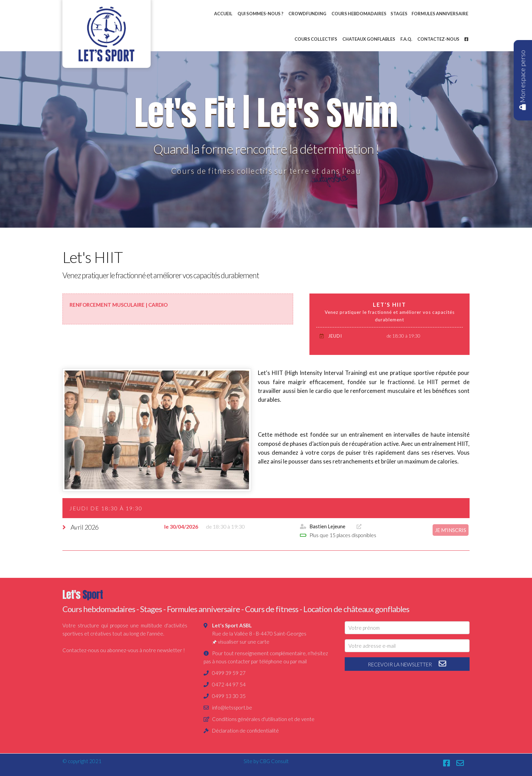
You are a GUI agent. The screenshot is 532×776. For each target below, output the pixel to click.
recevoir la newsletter (407, 664)
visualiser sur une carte (244, 642)
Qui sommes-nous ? (260, 14)
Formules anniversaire (440, 14)
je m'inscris (451, 530)
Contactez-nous (438, 39)
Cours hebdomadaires (359, 14)
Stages (399, 14)
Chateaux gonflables (369, 39)
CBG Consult (274, 761)
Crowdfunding (307, 14)
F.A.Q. (406, 39)
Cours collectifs (316, 39)
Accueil (223, 14)
